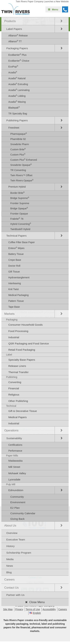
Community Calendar (23, 513)
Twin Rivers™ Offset (21, 175)
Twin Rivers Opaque (22, 180)
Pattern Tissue (16, 301)
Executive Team (16, 540)
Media (10, 559)
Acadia (13, 72)
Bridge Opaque (19, 208)
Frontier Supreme (20, 203)
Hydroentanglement (19, 277)
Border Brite (17, 193)
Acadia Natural (17, 78)
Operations (11, 430)
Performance (15, 451)
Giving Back (17, 519)
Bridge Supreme (20, 198)
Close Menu (37, 602)
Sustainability (14, 438)
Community (17, 497)
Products (10, 21)
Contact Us (11, 588)
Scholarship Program (19, 553)
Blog (9, 572)
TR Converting (18, 170)
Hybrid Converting (21, 224)
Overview (12, 533)
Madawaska (15, 461)
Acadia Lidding (17, 96)
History (10, 546)
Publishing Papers (17, 120)
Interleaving (15, 283)
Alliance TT (15, 41)
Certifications (15, 445)
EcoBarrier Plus (17, 55)
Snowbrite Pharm (20, 144)
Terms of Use (33, 609)
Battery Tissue (16, 254)
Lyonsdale (14, 479)
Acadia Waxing (17, 102)
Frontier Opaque (19, 214)
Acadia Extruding (18, 84)
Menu (55, 9)
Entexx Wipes (16, 248)
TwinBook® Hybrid (20, 229)
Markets (10, 314)
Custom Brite (18, 149)
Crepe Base (15, 260)
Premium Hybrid (17, 187)
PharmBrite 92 (18, 139)
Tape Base (14, 307)
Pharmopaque (19, 134)
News (10, 566)
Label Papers (14, 29)
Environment (18, 502)
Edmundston (16, 490)
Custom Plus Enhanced (24, 160)
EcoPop (13, 66)
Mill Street (14, 467)
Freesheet (14, 128)
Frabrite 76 (17, 219)
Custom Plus (18, 154)
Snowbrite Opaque (21, 165)
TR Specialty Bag (18, 114)
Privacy (19, 609)
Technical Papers (16, 236)
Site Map (8, 609)
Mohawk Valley (17, 473)
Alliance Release (18, 35)
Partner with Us (15, 595)
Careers (10, 580)
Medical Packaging (18, 295)
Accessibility (49, 609)
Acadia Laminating (19, 90)
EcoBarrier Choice (19, 61)
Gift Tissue (14, 272)
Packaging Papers (17, 48)
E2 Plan (15, 508)
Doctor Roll (14, 266)
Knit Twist (13, 289)
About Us (10, 526)
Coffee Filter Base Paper (22, 242)
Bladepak (14, 108)
